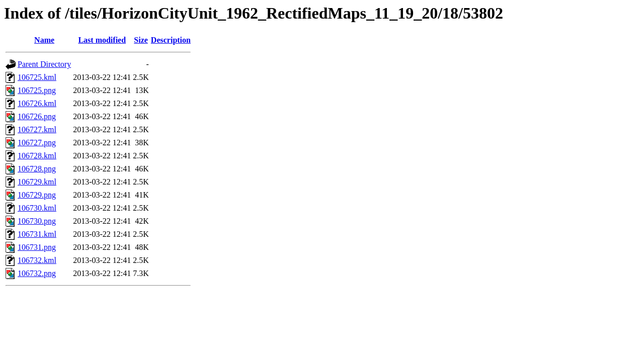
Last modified (102, 40)
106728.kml (37, 156)
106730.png (37, 221)
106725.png (37, 90)
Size (141, 40)
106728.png (37, 169)
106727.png (37, 143)
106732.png (37, 273)
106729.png (37, 195)
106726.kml (37, 103)
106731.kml (37, 234)
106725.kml (37, 77)
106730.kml (37, 208)
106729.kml (37, 182)
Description (171, 40)
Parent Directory (44, 64)
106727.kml (37, 129)
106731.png (37, 247)
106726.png (37, 116)
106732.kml (37, 260)
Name (44, 40)
